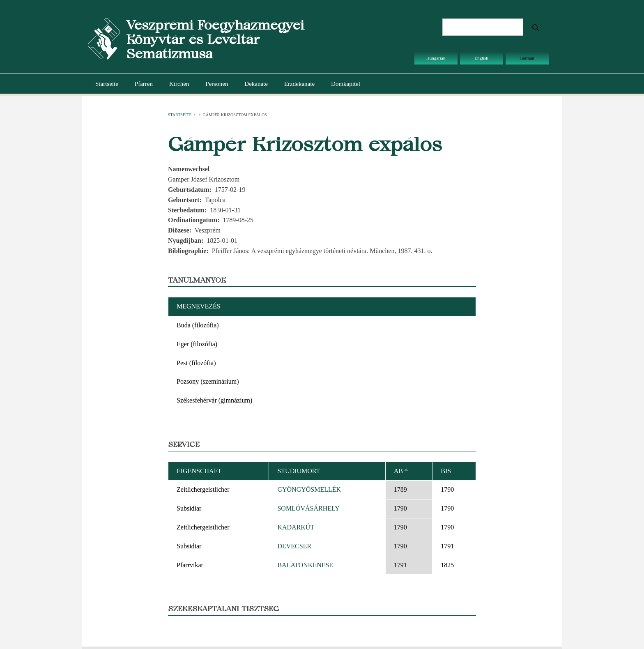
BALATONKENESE (305, 565)
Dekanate (256, 84)
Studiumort (299, 471)
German (527, 58)
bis (446, 471)
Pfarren (144, 84)
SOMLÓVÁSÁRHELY (308, 508)
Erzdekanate (299, 84)
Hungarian (436, 58)
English (481, 58)
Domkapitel (346, 84)
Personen (217, 84)
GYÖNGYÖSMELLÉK (309, 489)
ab (402, 471)
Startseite (107, 84)
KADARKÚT (296, 527)
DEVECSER (294, 546)
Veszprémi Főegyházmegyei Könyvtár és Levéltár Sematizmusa (215, 39)
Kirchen (179, 84)
